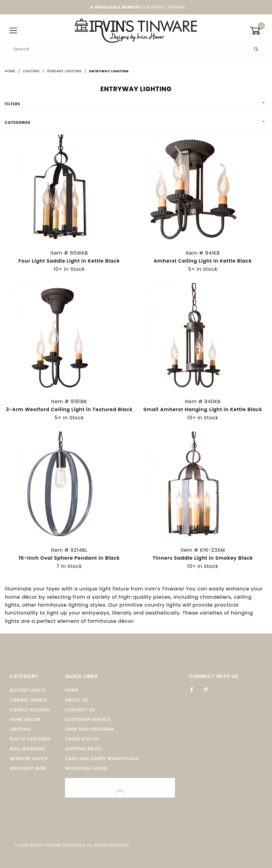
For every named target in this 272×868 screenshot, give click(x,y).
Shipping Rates (83, 749)
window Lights (29, 759)
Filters (13, 104)
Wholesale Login (86, 768)
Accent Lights (28, 690)
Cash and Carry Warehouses (102, 759)
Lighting (20, 729)
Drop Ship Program (89, 729)
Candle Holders (30, 710)
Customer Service (88, 719)
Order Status (82, 739)
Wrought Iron (28, 768)
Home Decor (25, 719)
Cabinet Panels (29, 700)
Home (72, 690)
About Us (76, 700)
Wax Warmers (27, 749)
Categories (18, 122)
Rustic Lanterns (30, 739)
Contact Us (80, 710)
